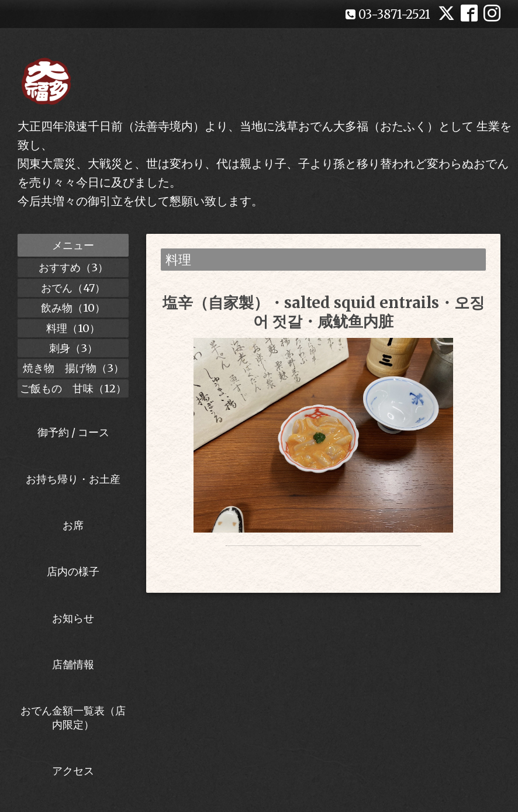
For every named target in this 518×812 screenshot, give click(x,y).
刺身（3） (73, 348)
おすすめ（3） (73, 267)
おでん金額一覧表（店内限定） (73, 717)
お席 (73, 525)
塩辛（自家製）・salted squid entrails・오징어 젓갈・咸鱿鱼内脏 (324, 312)
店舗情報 (73, 664)
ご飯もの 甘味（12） (73, 388)
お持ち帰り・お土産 (73, 479)
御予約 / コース (73, 432)
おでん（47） (73, 288)
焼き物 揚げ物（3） (73, 368)
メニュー (73, 245)
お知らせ (73, 618)
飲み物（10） (73, 308)
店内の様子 (73, 571)
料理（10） (73, 328)
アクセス (73, 771)
